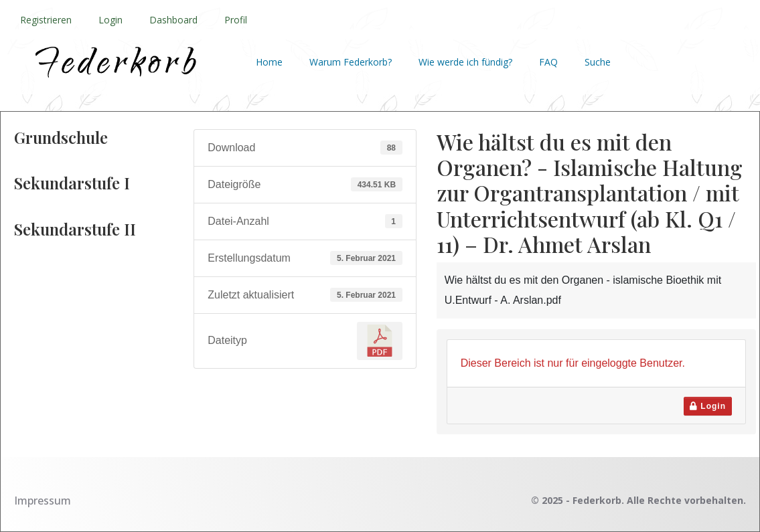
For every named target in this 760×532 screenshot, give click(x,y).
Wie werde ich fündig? (465, 62)
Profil (236, 20)
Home (269, 62)
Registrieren (46, 20)
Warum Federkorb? (351, 62)
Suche (598, 62)
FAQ (548, 62)
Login (110, 20)
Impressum (43, 501)
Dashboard (173, 20)
